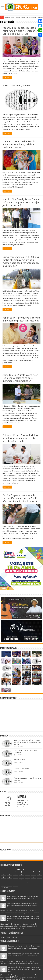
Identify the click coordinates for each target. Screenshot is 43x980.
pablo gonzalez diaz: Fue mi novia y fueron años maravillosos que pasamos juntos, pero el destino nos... (24, 918)
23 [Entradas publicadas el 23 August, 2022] (10, 883)
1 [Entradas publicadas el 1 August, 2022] (3, 874)
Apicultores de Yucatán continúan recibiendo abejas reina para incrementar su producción (20, 378)
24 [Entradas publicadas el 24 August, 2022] (15, 883)
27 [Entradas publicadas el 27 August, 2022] (33, 883)
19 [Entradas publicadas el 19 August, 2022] (28, 880)
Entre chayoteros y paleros (16, 86)
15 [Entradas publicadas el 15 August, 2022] (4, 880)
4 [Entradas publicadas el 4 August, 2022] (21, 874)
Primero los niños (20, 760)
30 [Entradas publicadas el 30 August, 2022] (10, 885)
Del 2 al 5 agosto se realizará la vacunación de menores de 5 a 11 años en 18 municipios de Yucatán (20, 498)
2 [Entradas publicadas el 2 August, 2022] (10, 874)
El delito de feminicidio (21, 769)
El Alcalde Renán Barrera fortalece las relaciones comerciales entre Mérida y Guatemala (21, 438)
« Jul (2, 888)
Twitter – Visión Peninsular (12, 933)
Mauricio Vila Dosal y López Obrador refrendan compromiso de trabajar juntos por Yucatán (21, 202)
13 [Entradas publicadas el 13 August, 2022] (33, 877)
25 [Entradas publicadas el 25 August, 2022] (21, 883)
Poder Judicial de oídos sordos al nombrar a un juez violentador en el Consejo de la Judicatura (21, 31)
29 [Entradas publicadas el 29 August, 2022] (4, 885)
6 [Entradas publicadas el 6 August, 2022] (33, 874)
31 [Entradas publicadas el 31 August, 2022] (15, 885)
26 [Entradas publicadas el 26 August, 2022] (28, 883)
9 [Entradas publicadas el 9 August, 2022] (10, 877)
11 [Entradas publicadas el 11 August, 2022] (21, 877)
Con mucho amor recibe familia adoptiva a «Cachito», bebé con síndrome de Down (19, 144)
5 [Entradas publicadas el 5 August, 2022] (27, 874)
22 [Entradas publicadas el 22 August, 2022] (4, 883)
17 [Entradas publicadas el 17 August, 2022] (15, 880)
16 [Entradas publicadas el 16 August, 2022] (10, 880)
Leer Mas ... (7, 77)
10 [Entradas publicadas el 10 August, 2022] (15, 877)
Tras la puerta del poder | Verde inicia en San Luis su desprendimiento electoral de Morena (27, 742)
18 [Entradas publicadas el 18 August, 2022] (21, 880)
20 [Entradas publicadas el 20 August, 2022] (33, 880)
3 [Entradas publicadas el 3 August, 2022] (16, 874)
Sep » (6, 888)
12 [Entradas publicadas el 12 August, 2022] (28, 877)
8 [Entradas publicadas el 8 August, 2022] (3, 877)
